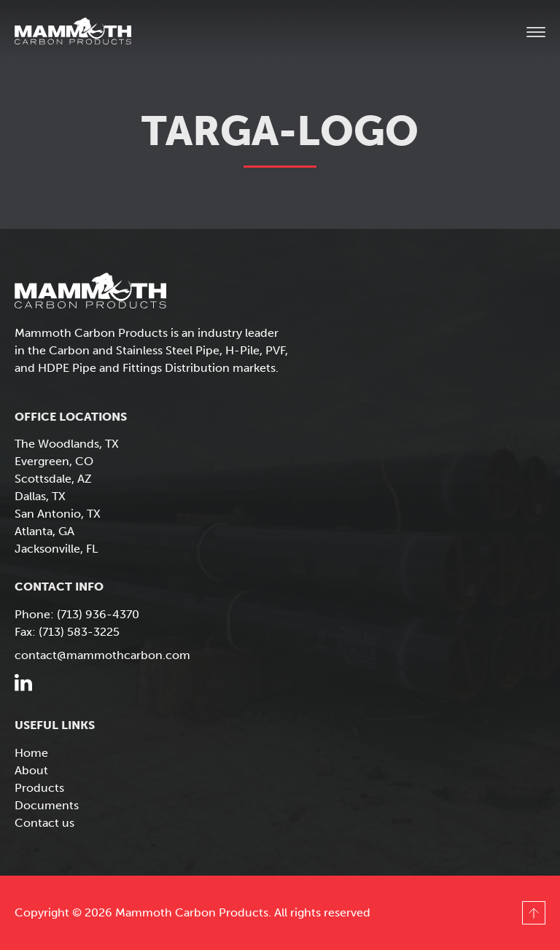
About (31, 770)
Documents (47, 805)
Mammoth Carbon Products (87, 33)
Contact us (44, 823)
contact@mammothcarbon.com (102, 655)
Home (31, 753)
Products (39, 788)
